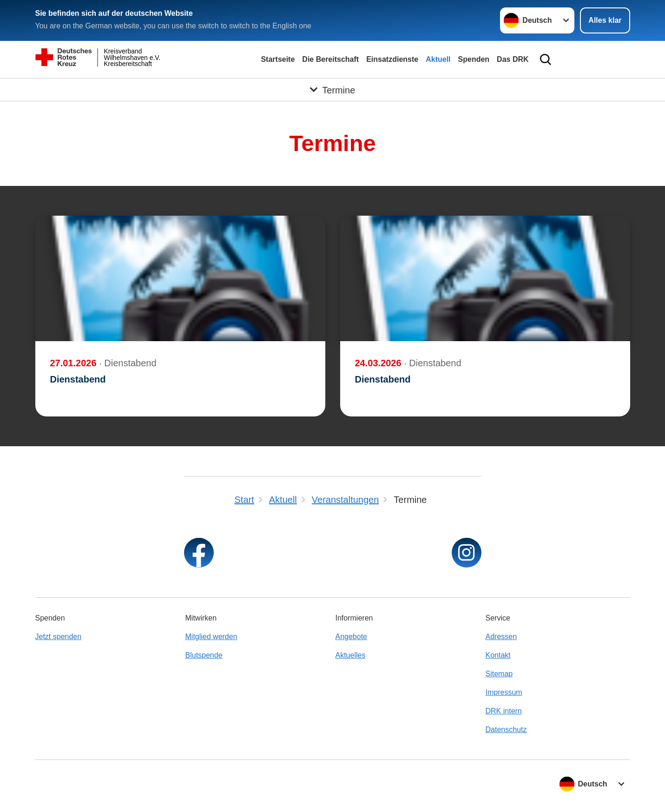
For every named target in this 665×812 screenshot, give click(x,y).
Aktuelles (351, 655)
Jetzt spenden (59, 637)
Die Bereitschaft (330, 59)
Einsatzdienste (392, 59)
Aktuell (438, 59)
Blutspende (204, 655)
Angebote (352, 637)
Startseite (278, 59)
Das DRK (513, 59)
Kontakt (498, 655)
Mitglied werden (211, 637)
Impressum (504, 692)
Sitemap (499, 674)
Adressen (501, 637)
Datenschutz (506, 729)
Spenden (474, 59)
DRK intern (504, 711)
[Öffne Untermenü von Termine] (332, 90)
